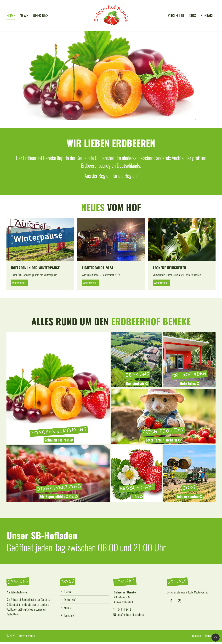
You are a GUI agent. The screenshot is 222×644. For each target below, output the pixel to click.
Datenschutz (210, 636)
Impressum (196, 636)
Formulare (69, 615)
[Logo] (111, 15)
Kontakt (68, 608)
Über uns (68, 592)
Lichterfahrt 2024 (98, 268)
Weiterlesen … (19, 282)
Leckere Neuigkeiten (170, 268)
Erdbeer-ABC (70, 600)
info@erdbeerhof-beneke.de (131, 614)
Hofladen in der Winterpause (35, 268)
